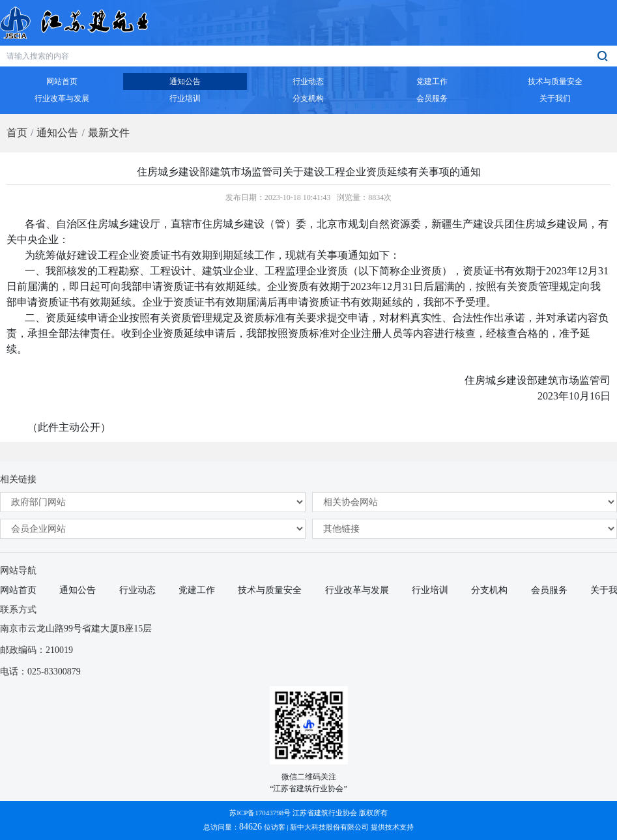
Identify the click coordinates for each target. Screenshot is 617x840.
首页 (17, 133)
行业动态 (137, 590)
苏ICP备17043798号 (260, 813)
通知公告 (57, 133)
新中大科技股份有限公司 (329, 827)
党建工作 (197, 590)
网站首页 (18, 590)
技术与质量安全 (270, 590)
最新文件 (109, 133)
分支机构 (489, 590)
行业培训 (430, 590)
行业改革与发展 (357, 590)
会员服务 (549, 590)
